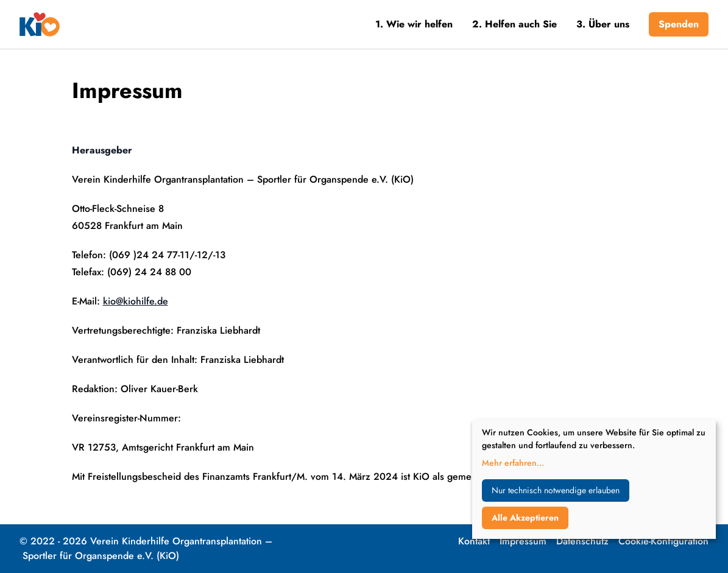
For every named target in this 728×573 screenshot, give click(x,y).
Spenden (679, 24)
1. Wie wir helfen (414, 24)
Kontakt (474, 541)
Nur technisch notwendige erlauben (556, 490)
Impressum (523, 541)
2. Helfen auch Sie (514, 24)
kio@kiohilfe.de (136, 301)
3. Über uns (603, 24)
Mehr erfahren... (513, 463)
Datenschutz (582, 541)
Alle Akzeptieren (525, 518)
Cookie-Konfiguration (663, 541)
